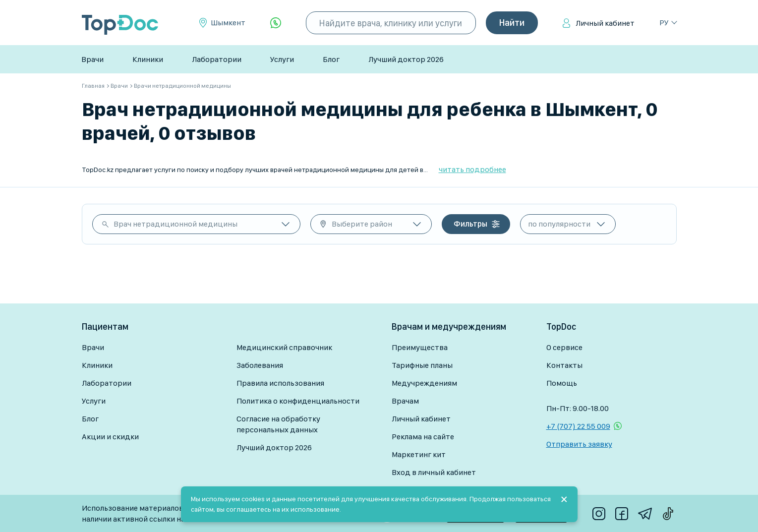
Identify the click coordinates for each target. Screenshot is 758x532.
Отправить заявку (579, 444)
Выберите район (362, 224)
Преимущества (420, 347)
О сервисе (564, 347)
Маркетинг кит (419, 454)
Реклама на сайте (423, 437)
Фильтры (470, 224)
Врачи (92, 59)
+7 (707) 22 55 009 (578, 426)
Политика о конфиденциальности (298, 401)
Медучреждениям (424, 383)
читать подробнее (472, 169)
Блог (331, 59)
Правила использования (280, 383)
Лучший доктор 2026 (406, 59)
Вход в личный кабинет (434, 472)
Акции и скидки (110, 437)
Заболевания (260, 365)
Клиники (148, 59)
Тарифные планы (422, 365)
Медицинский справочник (284, 347)
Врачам (405, 401)
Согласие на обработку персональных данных (278, 424)
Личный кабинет (605, 23)
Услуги (282, 59)
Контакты (564, 365)
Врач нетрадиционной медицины (175, 224)
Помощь (562, 383)
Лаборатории (217, 59)
